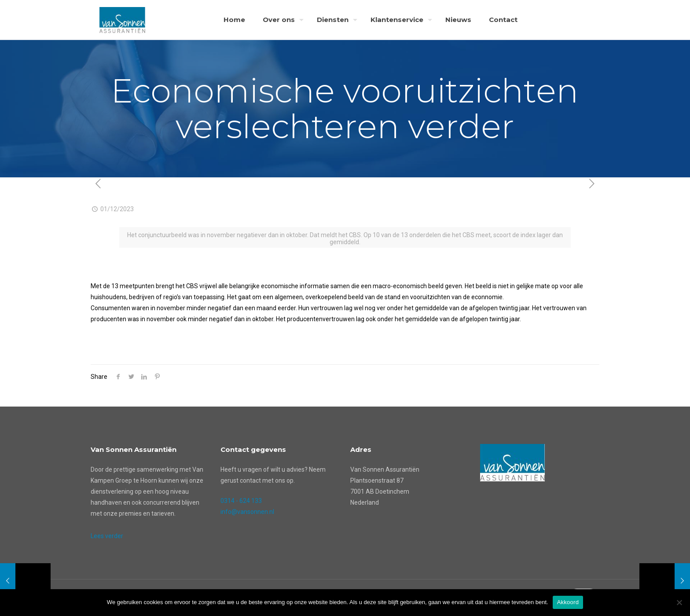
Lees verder (107, 536)
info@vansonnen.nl (247, 512)
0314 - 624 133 (241, 501)
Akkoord (568, 602)
